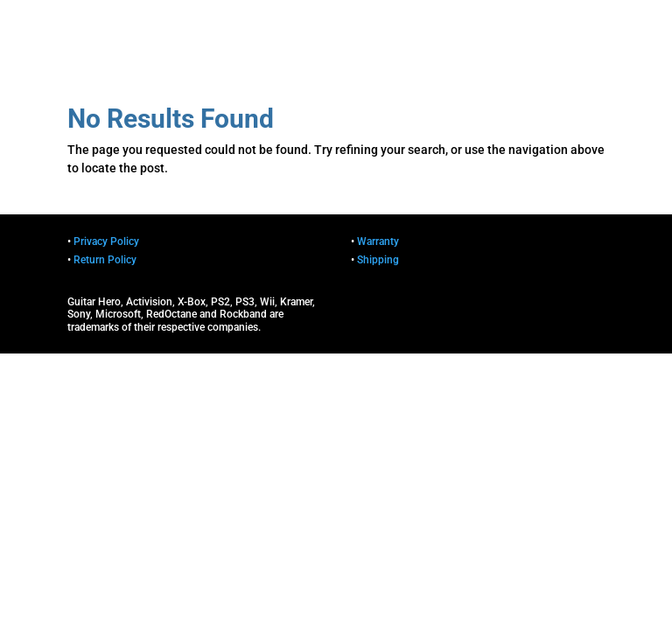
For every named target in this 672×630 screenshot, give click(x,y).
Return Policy (105, 260)
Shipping (378, 260)
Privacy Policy (106, 241)
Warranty (378, 241)
